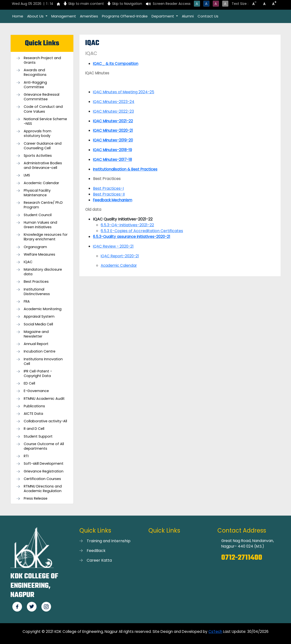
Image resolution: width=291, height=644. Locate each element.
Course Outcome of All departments (44, 446)
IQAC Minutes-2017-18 (112, 160)
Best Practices (36, 282)
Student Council (38, 215)
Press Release (36, 499)
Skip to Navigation (127, 4)
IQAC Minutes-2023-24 (114, 102)
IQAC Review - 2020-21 (113, 246)
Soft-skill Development (44, 464)
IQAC (28, 262)
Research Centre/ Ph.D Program (43, 205)
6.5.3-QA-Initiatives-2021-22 (127, 225)
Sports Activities (38, 156)
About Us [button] (36, 16)
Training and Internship (109, 541)
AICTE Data (33, 414)
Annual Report (36, 344)
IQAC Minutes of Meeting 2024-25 (124, 92)
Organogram (35, 247)
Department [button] (163, 16)
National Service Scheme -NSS (45, 121)
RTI (26, 456)
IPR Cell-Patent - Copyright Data (38, 374)
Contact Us (208, 16)
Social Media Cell (38, 324)
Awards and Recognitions (35, 72)
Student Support (38, 436)
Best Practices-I (108, 188)
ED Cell (29, 383)
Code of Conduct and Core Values (43, 109)
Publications (34, 406)
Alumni (188, 16)
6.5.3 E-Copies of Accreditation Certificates (142, 231)
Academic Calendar (41, 183)
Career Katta (99, 560)
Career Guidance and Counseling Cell (43, 146)
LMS (27, 175)
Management (64, 16)
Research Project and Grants (42, 60)
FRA (27, 302)
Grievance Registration (44, 471)
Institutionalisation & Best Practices (125, 169)
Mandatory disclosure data (43, 272)
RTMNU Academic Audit (44, 399)
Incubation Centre (40, 351)
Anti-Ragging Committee (35, 85)
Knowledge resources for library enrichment (46, 237)
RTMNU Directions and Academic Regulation (43, 489)
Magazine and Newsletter (36, 334)
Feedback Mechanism (113, 200)
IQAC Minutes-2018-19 (112, 150)
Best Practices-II (109, 194)
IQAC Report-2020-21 (120, 256)
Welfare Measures (39, 255)
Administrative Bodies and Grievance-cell (43, 165)
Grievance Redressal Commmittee (42, 97)
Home (18, 16)
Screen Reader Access (172, 4)
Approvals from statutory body (38, 134)
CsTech (215, 632)
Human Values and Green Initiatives (40, 225)
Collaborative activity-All (45, 421)
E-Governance (36, 391)
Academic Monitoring (43, 309)
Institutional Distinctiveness (37, 292)
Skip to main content (86, 4)
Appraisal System (39, 317)
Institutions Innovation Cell (43, 361)
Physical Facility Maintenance (37, 193)
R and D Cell (34, 429)
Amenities (89, 16)
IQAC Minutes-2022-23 (113, 111)
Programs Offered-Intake (125, 16)
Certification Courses (42, 479)
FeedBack (96, 551)
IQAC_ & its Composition (116, 64)
